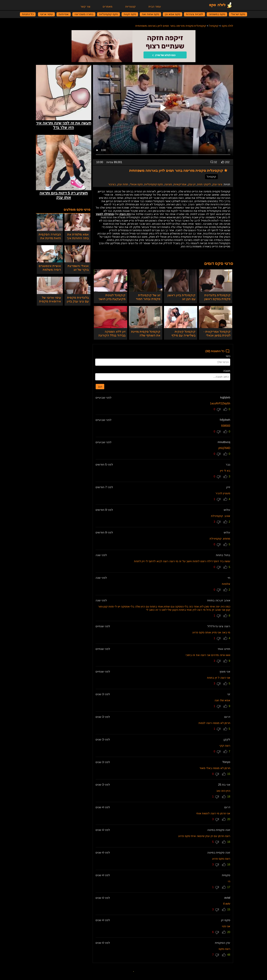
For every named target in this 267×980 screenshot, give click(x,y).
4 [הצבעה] (227, 499)
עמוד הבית (155, 7)
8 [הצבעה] (227, 616)
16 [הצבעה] (226, 842)
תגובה (227, 371)
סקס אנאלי (136, 184)
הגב (100, 387)
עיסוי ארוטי (46, 14)
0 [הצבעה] (227, 409)
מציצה (168, 184)
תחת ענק (123, 184)
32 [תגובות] (214, 162)
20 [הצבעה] (226, 819)
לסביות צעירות (194, 14)
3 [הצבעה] (227, 477)
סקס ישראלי (238, 14)
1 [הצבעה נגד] (217, 500)
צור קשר (85, 7)
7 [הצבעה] (227, 752)
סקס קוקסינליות (108, 14)
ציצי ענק (217, 184)
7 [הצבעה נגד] (215, 955)
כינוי (228, 356)
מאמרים (108, 7)
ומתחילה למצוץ (105, 214)
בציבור (112, 184)
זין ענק (192, 184)
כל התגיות (28, 14)
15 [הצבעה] (226, 774)
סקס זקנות (130, 14)
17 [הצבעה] (226, 887)
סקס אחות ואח (150, 14)
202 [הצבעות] (225, 162)
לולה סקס (227, 26)
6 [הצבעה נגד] (215, 932)
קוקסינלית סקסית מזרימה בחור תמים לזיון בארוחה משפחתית (171, 26)
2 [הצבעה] (227, 522)
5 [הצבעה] (227, 544)
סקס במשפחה (217, 14)
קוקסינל (214, 26)
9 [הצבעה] (227, 661)
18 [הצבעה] (226, 797)
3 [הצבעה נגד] (217, 522)
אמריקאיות (180, 184)
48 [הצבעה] (226, 955)
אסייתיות (64, 14)
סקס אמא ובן (172, 14)
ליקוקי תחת (204, 184)
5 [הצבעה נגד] (215, 842)
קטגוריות (130, 7)
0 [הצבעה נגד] (217, 410)
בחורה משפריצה (84, 14)
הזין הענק (125, 214)
